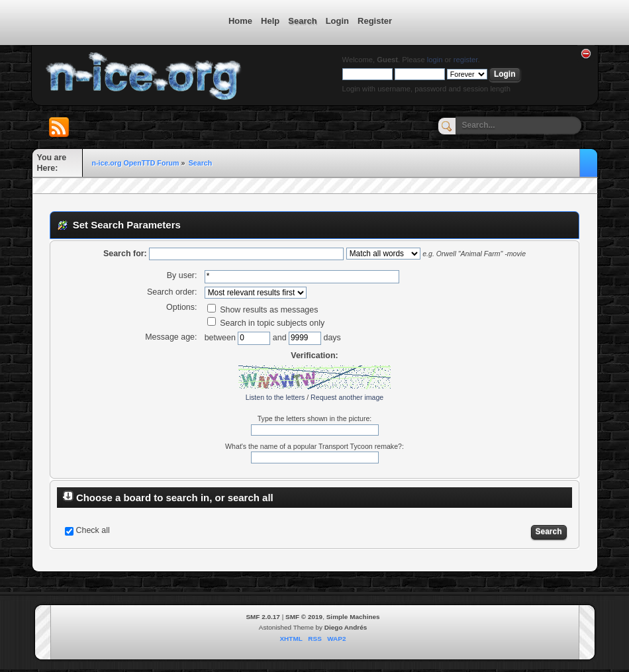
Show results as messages (263, 310)
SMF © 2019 (304, 617)
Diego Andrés (346, 627)
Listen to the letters (275, 397)
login (435, 60)
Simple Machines (353, 617)
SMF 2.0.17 (263, 617)
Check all (92, 530)
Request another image (347, 397)
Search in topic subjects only (266, 323)
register (466, 60)
